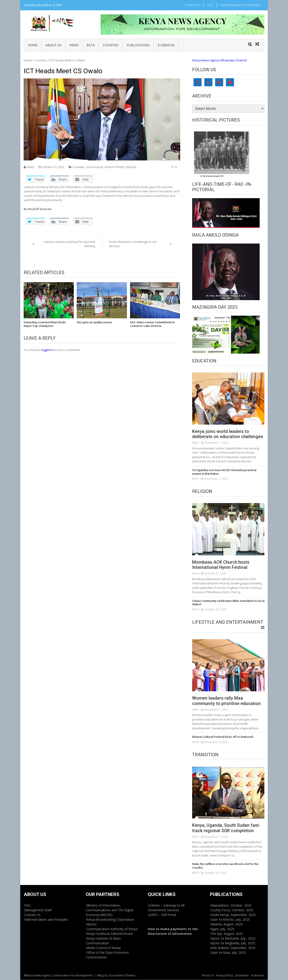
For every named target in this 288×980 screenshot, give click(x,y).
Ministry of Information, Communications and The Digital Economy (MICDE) (110, 910)
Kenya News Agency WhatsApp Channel (219, 60)
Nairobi (131, 167)
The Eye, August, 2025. (227, 934)
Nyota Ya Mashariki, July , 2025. (233, 939)
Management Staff (38, 910)
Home (33, 45)
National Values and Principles (241, 5)
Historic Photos (115, 167)
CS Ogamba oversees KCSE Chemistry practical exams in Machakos (224, 472)
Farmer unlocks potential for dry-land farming (70, 244)
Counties (111, 45)
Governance (95, 167)
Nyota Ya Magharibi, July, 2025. (233, 943)
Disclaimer (242, 976)
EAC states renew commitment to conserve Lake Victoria (152, 324)
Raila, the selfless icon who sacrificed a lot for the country (225, 866)
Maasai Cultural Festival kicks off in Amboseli (222, 737)
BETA (91, 45)
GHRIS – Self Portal (162, 915)
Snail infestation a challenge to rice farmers (133, 244)
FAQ (210, 5)
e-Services (166, 45)
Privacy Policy (225, 976)
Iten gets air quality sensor (94, 322)
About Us (53, 45)
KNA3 (31, 167)
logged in (47, 350)
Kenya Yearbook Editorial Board (109, 934)
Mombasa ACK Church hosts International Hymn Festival (221, 565)
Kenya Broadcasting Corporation (110, 920)
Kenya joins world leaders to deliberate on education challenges (228, 434)
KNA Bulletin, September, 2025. (233, 948)
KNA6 (196, 574)
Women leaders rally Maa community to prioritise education (227, 701)
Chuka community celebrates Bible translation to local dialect (228, 603)
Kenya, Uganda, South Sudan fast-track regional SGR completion (227, 828)
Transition (205, 755)
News (74, 45)
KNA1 (196, 443)
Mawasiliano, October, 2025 (231, 906)
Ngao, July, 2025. (223, 929)
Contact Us (192, 5)
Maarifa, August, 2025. (227, 924)
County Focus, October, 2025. (232, 910)
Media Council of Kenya (103, 948)
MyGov (91, 924)
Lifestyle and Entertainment (228, 622)
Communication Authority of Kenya (112, 929)
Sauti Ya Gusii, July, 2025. (228, 953)
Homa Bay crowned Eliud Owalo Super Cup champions (45, 324)
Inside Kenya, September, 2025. (233, 915)
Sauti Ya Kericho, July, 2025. (230, 920)
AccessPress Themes (122, 976)
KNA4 (196, 609)
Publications (138, 45)
